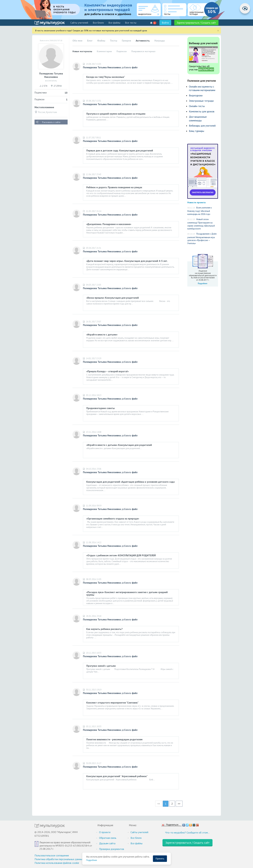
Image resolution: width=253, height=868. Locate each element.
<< (159, 804)
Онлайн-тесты (197, 106)
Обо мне (77, 41)
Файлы (101, 41)
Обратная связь (108, 838)
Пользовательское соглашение (52, 855)
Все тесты (131, 23)
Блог (90, 41)
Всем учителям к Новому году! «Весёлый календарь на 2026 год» (200, 211)
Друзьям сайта (107, 843)
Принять (160, 859)
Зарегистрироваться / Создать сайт (196, 23)
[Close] (218, 31)
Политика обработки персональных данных (59, 859)
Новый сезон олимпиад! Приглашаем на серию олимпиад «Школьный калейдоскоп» (201, 224)
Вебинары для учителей (202, 126)
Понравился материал (143, 51)
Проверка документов (112, 849)
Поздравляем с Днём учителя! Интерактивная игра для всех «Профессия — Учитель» (202, 239)
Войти (165, 23)
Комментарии (104, 51)
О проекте (105, 832)
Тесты (114, 41)
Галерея (126, 41)
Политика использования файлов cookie (57, 863)
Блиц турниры (197, 131)
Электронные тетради (201, 101)
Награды (160, 41)
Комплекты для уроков (202, 111)
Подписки (122, 51)
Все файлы (114, 23)
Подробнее (92, 860)
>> (179, 804)
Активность (143, 41)
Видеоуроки (196, 95)
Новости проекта (196, 202)
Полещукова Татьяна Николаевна (102, 67)
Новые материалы (82, 51)
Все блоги (98, 23)
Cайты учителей (79, 23)
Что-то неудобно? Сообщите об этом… (187, 832)
